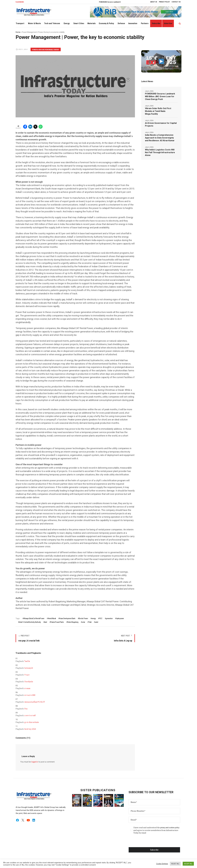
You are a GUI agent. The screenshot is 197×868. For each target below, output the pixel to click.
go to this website (32, 722)
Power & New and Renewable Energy (46, 50)
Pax (26, 709)
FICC (101, 618)
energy (94, 618)
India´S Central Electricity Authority (30, 622)
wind (97, 622)
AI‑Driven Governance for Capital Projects (161, 124)
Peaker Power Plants (57, 622)
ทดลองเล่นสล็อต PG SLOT (35, 702)
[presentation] (148, 842)
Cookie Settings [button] (162, 864)
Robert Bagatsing (73, 622)
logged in (35, 762)
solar (83, 622)
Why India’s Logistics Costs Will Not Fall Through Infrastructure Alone (160, 152)
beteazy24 (29, 668)
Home (18, 32)
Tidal (90, 622)
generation (109, 618)
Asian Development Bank (67, 618)
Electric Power (83, 618)
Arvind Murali (52, 618)
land (46, 622)
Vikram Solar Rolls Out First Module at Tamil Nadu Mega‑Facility (158, 111)
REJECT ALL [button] (175, 864)
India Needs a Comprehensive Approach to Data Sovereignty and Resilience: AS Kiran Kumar (160, 138)
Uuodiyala (29, 682)
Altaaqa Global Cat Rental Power (34, 618)
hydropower (120, 618)
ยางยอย (27, 688)
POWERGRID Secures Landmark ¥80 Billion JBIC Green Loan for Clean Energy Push (160, 96)
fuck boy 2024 (30, 729)
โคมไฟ (27, 661)
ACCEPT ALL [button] (188, 864)
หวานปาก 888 (30, 695)
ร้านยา (27, 675)
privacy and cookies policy (170, 828)
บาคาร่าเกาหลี (30, 715)
